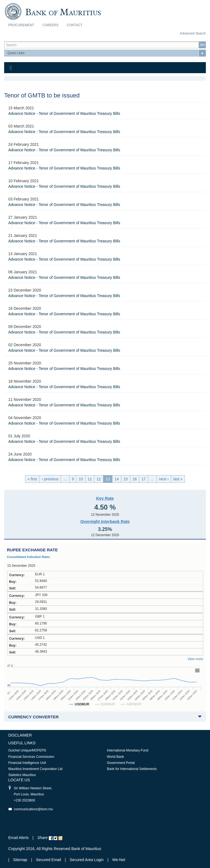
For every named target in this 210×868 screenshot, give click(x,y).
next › (164, 479)
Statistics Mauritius (22, 775)
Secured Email (48, 860)
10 (81, 479)
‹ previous (50, 479)
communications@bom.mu (33, 809)
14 (117, 479)
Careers (50, 25)
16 (135, 479)
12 (99, 479)
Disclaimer (20, 735)
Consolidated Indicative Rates (28, 557)
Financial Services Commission (31, 757)
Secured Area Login (87, 860)
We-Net (119, 860)
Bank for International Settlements (132, 769)
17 (144, 479)
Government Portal (121, 763)
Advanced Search (193, 33)
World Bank (115, 757)
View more (195, 659)
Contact (75, 25)
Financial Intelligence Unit (27, 763)
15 (126, 479)
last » (178, 479)
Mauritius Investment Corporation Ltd (35, 769)
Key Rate (105, 498)
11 (90, 479)
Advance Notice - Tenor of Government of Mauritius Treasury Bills (64, 113)
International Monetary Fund (128, 750)
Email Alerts (18, 838)
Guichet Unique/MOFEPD (27, 750)
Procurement (21, 25)
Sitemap (21, 860)
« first (32, 479)
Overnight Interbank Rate (105, 521)
